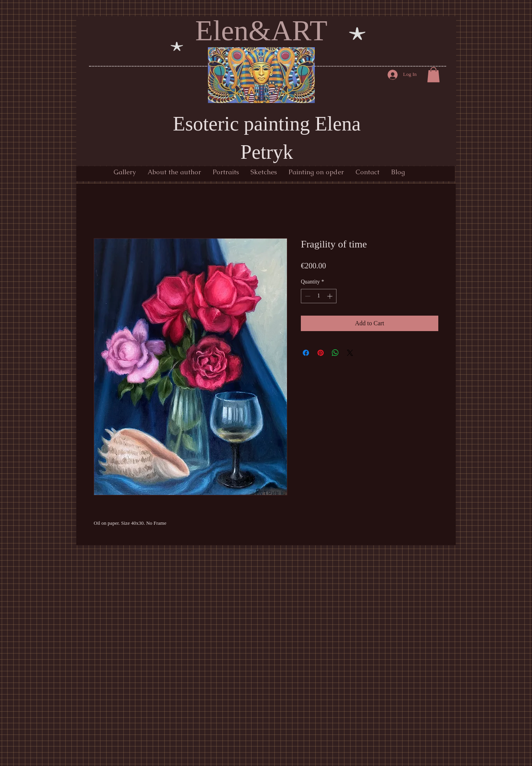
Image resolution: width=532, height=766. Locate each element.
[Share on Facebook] (306, 353)
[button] (433, 75)
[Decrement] (307, 296)
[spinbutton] (319, 296)
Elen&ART (261, 30)
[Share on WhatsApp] (335, 353)
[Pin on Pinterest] (321, 353)
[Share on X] (350, 353)
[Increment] (330, 296)
